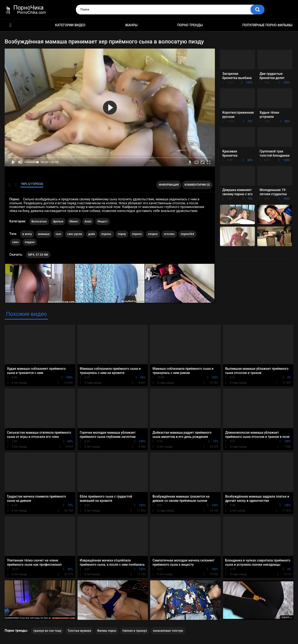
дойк (92, 234)
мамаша (44, 234)
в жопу (27, 234)
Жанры (131, 25)
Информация (169, 185)
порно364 (188, 234)
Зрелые (58, 221)
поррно (30, 242)
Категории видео (70, 25)
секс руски (75, 234)
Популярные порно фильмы (267, 25)
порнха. (107, 234)
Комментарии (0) (197, 185)
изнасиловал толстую (168, 631)
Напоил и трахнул (135, 631)
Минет (74, 221)
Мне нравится (9, 185)
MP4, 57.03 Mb (38, 255)
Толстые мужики (79, 631)
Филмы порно (107, 631)
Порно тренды (190, 25)
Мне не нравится (15, 185)
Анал (88, 221)
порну (122, 234)
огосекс (169, 234)
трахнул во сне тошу (47, 631)
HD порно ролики (10, 25)
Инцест (103, 221)
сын (58, 234)
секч (15, 242)
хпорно (153, 234)
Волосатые (39, 221)
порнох (137, 234)
